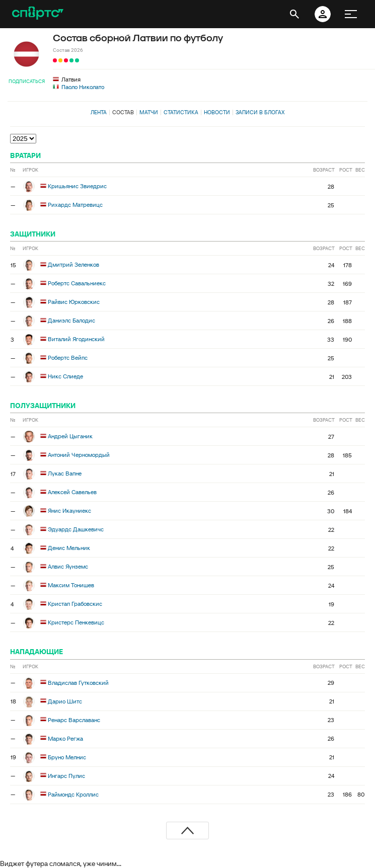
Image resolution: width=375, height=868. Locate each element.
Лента (99, 112)
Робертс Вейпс (68, 358)
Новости (217, 112)
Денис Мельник (69, 548)
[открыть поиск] (294, 14)
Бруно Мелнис (67, 757)
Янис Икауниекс (69, 510)
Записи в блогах (260, 112)
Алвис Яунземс (68, 566)
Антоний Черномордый (79, 455)
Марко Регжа (65, 738)
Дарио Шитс (65, 701)
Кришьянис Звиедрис (77, 186)
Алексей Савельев (72, 492)
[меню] (351, 14)
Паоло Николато (83, 87)
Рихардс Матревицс (75, 205)
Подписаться (27, 81)
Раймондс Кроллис (73, 794)
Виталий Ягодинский (76, 339)
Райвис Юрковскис (74, 302)
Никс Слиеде (65, 376)
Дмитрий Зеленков (73, 264)
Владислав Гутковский (78, 682)
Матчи (149, 112)
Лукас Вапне (65, 473)
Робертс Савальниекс (77, 283)
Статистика (181, 112)
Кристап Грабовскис (75, 604)
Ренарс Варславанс (74, 719)
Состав (123, 112)
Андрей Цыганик (70, 436)
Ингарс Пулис (66, 775)
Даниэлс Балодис (71, 320)
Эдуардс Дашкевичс (76, 529)
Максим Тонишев (71, 585)
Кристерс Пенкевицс (76, 622)
